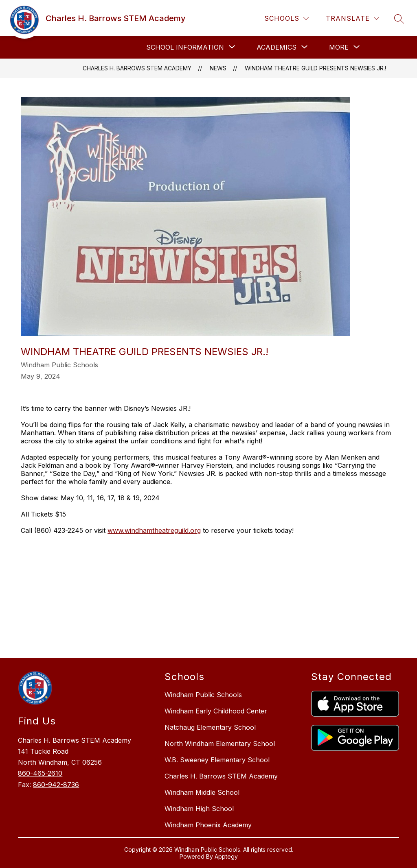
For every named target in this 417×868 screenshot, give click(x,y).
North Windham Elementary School (220, 744)
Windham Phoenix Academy (208, 825)
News (218, 68)
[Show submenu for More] (339, 47)
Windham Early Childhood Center (216, 711)
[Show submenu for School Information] (185, 47)
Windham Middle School (202, 792)
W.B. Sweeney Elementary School (217, 760)
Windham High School (199, 809)
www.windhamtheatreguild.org (154, 530)
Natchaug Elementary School (210, 727)
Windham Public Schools (203, 695)
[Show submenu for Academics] (277, 47)
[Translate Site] (352, 19)
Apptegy (226, 856)
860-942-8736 (56, 785)
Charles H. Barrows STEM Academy (137, 68)
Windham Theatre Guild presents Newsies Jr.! (315, 68)
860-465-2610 (40, 773)
